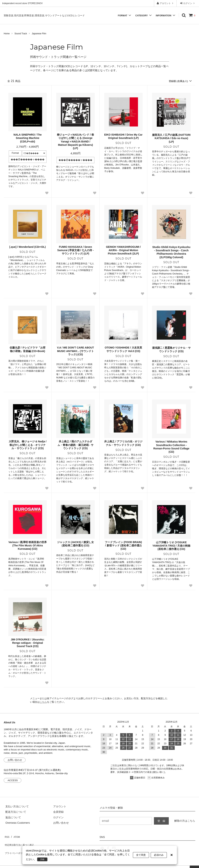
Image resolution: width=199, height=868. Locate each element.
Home (7, 34)
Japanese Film (39, 34)
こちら (43, 702)
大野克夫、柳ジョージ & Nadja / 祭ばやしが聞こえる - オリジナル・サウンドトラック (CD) (28, 445)
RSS (6, 836)
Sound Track (21, 34)
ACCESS (13, 781)
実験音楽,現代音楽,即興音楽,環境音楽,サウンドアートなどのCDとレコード (44, 15)
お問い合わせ (15, 760)
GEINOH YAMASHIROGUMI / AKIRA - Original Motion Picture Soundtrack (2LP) (123, 251)
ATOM (15, 836)
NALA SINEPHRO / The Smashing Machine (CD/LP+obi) (28, 138)
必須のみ (159, 855)
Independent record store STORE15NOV (22, 3)
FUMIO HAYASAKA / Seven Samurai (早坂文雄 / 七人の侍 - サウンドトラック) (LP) (75, 251)
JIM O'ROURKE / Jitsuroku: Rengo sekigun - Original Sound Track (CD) (28, 643)
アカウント (165, 3)
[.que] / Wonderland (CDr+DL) (28, 247)
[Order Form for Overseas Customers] (16, 823)
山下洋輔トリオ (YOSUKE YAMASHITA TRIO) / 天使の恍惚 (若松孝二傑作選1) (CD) (171, 546)
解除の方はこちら (185, 821)
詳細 (43, 859)
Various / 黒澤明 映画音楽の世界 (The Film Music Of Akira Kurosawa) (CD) (28, 546)
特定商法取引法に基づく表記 (21, 841)
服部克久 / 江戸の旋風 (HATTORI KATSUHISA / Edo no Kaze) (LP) (171, 139)
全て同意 (141, 855)
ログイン (188, 3)
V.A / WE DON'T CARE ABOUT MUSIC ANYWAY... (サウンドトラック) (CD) (75, 351)
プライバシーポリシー (17, 847)
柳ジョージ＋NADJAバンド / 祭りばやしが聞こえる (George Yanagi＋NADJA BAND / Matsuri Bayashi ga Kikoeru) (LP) (75, 142)
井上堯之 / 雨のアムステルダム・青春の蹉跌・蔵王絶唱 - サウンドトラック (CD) (75, 445)
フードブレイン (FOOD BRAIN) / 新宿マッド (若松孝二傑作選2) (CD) (123, 546)
